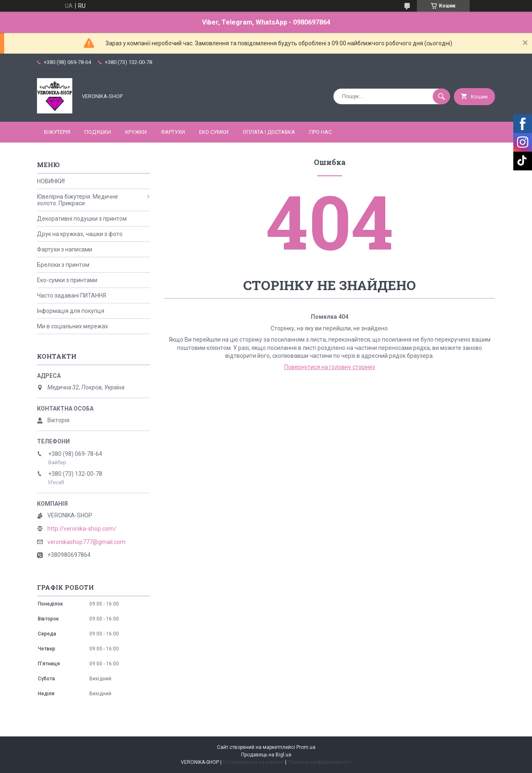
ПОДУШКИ (98, 132)
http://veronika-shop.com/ (82, 529)
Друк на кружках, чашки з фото (80, 234)
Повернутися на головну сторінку (330, 367)
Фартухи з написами (65, 249)
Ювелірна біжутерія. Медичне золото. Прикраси (78, 200)
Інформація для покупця (71, 311)
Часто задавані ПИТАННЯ (71, 295)
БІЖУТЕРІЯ (57, 132)
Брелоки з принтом (63, 265)
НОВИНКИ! (51, 181)
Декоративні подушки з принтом (82, 219)
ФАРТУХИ (173, 132)
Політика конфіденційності (319, 762)
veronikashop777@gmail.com (86, 542)
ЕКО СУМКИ (214, 132)
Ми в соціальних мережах (73, 326)
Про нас (320, 132)
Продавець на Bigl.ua (266, 755)
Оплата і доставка (269, 132)
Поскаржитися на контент (253, 762)
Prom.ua (306, 747)
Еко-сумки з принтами (67, 280)
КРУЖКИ (136, 132)
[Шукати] (441, 96)
